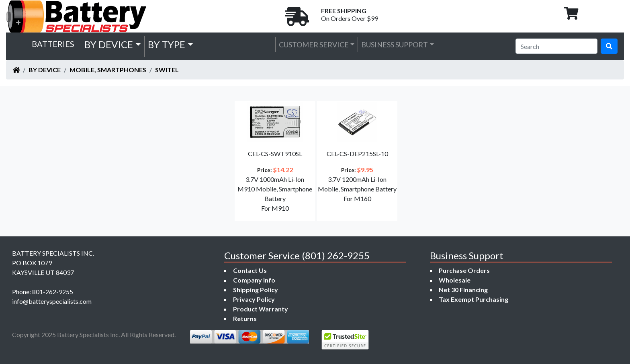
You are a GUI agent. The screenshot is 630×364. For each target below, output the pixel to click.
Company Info (254, 280)
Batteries (53, 44)
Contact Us (250, 270)
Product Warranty (261, 309)
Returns (245, 318)
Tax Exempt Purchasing (474, 299)
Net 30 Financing (463, 290)
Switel (167, 70)
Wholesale (455, 280)
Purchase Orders (464, 270)
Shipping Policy (256, 290)
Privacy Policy (254, 299)
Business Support (395, 45)
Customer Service (314, 45)
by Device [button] (109, 44)
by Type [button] (167, 44)
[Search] (556, 46)
